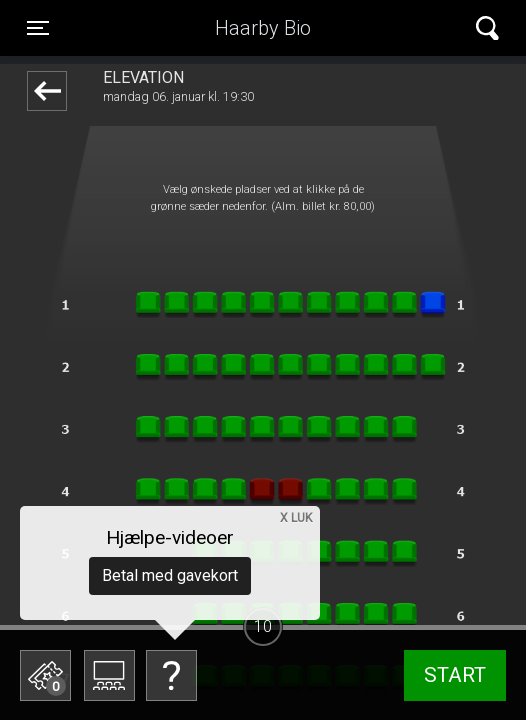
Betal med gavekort (170, 575)
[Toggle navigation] (38, 28)
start (455, 675)
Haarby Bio (263, 28)
